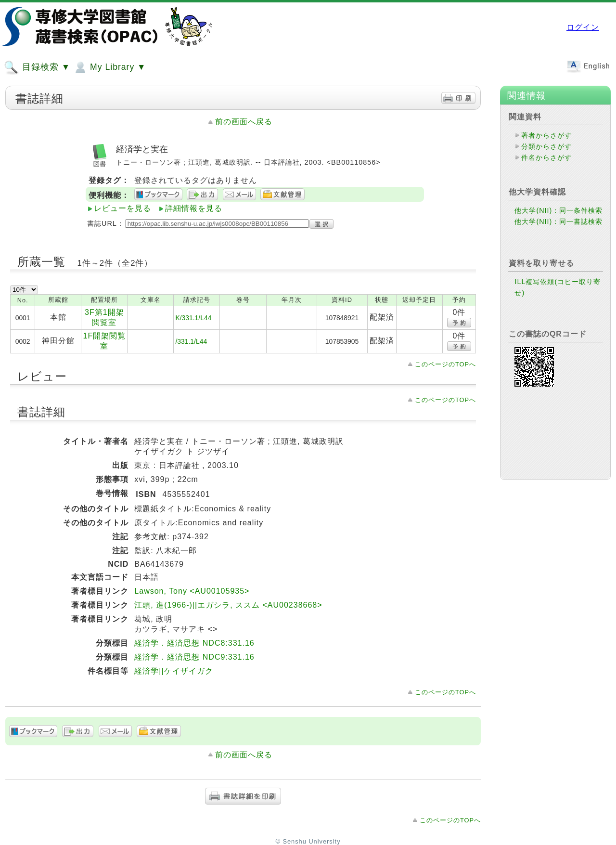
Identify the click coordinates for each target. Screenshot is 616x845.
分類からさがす (546, 146)
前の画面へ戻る (244, 122)
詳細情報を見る (194, 208)
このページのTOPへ (445, 364)
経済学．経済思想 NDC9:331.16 (194, 657)
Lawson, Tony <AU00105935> (192, 591)
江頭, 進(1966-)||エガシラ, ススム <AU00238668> (228, 605)
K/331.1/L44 (193, 318)
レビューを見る (122, 208)
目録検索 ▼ (37, 67)
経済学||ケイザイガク (173, 671)
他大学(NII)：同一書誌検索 (558, 221)
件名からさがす (546, 157)
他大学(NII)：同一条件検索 (558, 210)
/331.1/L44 (191, 341)
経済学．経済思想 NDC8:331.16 (194, 643)
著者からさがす (546, 135)
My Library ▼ (109, 67)
